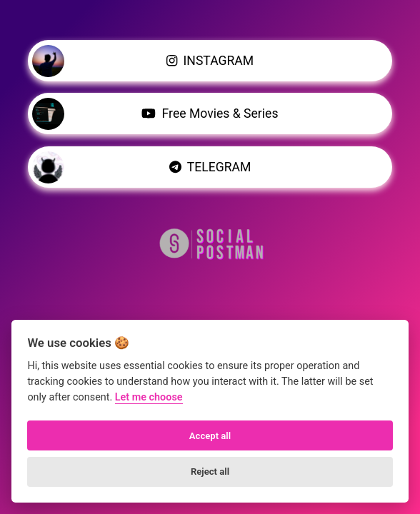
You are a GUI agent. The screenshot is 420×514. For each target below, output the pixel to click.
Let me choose (149, 397)
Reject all (210, 472)
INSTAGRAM (143, 61)
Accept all (210, 436)
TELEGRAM (141, 167)
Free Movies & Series (155, 114)
